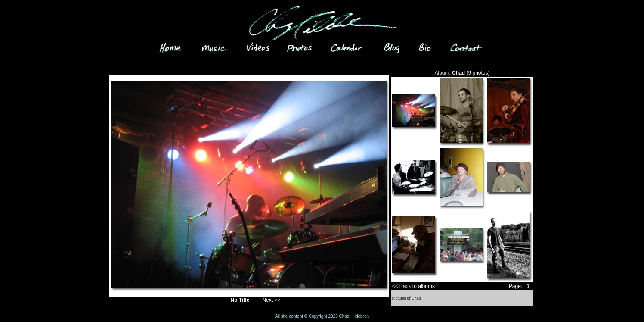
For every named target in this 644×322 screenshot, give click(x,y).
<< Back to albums (413, 286)
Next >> (271, 300)
